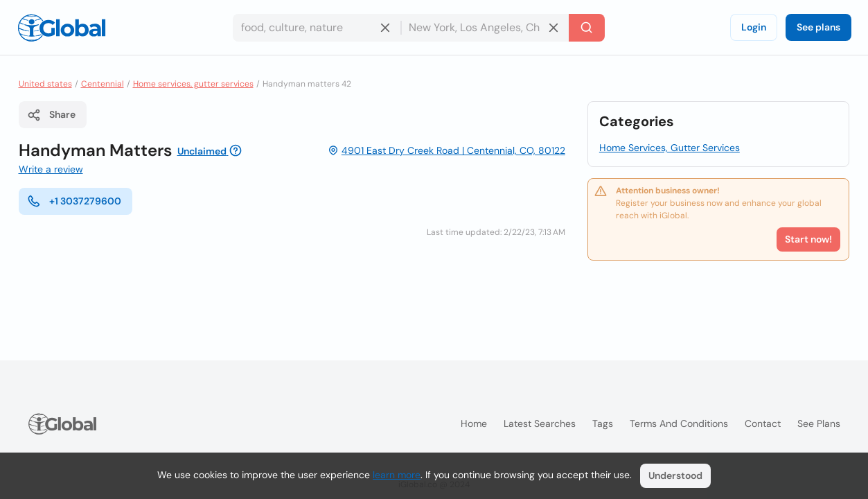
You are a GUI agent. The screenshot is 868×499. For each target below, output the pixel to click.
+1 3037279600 (74, 201)
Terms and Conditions (679, 423)
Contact (763, 423)
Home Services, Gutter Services (670, 148)
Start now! (808, 239)
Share (51, 115)
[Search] (587, 28)
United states (45, 84)
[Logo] (62, 28)
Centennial (103, 84)
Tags (603, 423)
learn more (397, 475)
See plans (818, 27)
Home (474, 423)
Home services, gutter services (193, 84)
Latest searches (540, 423)
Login (754, 27)
